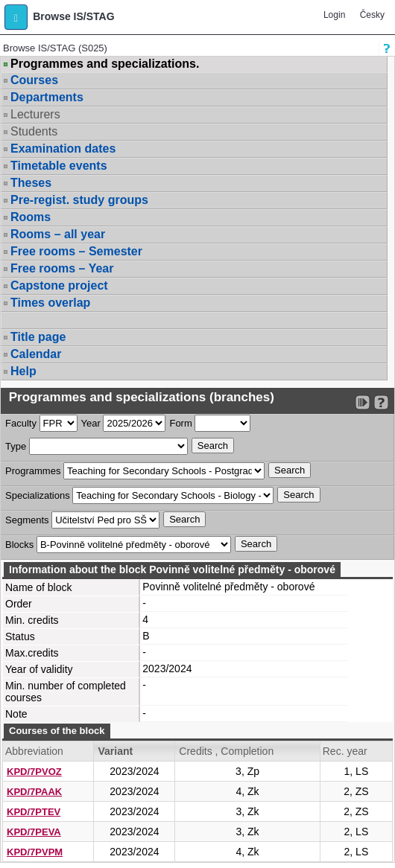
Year (91, 423)
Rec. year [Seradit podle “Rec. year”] (345, 751)
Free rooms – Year (62, 268)
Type (16, 446)
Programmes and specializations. (105, 64)
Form (180, 423)
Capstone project (59, 285)
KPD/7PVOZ (34, 772)
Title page (38, 337)
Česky (372, 15)
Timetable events (59, 166)
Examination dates (63, 149)
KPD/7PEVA (34, 832)
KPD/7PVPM (35, 852)
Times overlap (50, 303)
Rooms (31, 217)
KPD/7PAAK (34, 792)
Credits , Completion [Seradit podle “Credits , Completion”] (226, 751)
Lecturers (35, 114)
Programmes (33, 471)
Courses (34, 80)
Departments (47, 97)
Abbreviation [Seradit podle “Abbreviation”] (34, 751)
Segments (27, 520)
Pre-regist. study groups (79, 200)
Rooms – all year (58, 234)
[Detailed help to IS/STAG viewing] (381, 402)
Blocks (19, 545)
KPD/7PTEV (34, 812)
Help (23, 371)
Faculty (21, 423)
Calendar (36, 354)
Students (34, 131)
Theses (31, 183)
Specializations (38, 495)
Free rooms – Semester (76, 251)
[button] (16, 17)
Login (334, 15)
